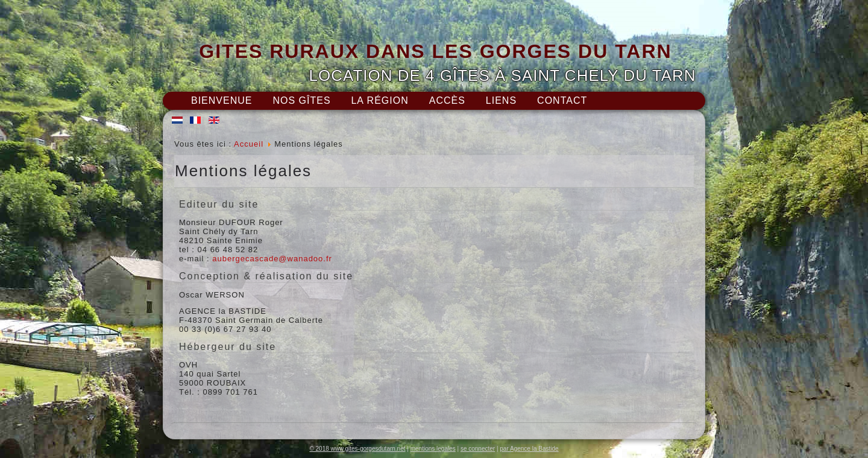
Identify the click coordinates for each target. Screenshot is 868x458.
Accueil (249, 144)
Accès (447, 100)
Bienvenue (222, 100)
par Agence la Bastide (529, 449)
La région (379, 100)
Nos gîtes (301, 100)
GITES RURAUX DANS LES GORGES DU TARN (435, 51)
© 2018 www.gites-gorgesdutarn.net (357, 449)
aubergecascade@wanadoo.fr (272, 259)
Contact (562, 100)
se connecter (478, 449)
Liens (501, 100)
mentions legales (433, 449)
